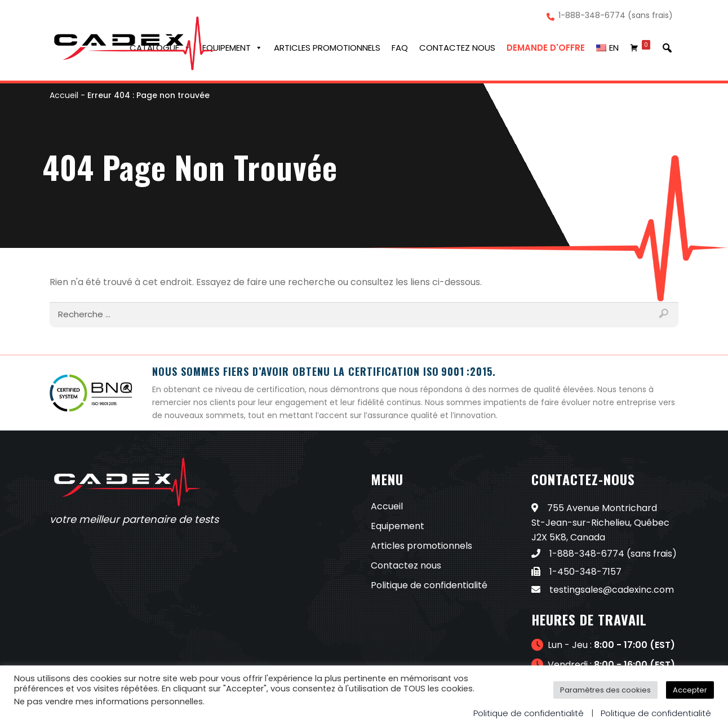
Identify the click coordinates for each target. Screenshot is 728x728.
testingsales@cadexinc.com (603, 590)
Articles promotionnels (327, 48)
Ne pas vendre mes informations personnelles (108, 702)
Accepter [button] (690, 690)
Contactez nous (457, 48)
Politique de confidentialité (429, 585)
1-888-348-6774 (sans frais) (616, 16)
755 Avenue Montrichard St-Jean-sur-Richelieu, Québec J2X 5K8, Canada (600, 523)
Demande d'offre (546, 48)
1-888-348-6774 (578, 554)
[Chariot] (640, 48)
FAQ (400, 48)
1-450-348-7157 (576, 572)
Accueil (64, 95)
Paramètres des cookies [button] (605, 690)
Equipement (232, 48)
